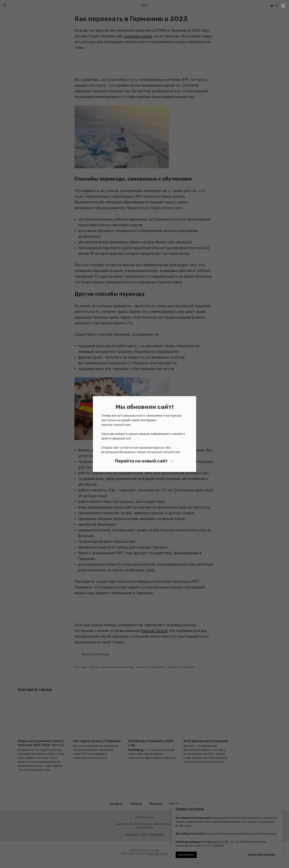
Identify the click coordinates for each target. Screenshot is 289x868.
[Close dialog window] (283, 6)
